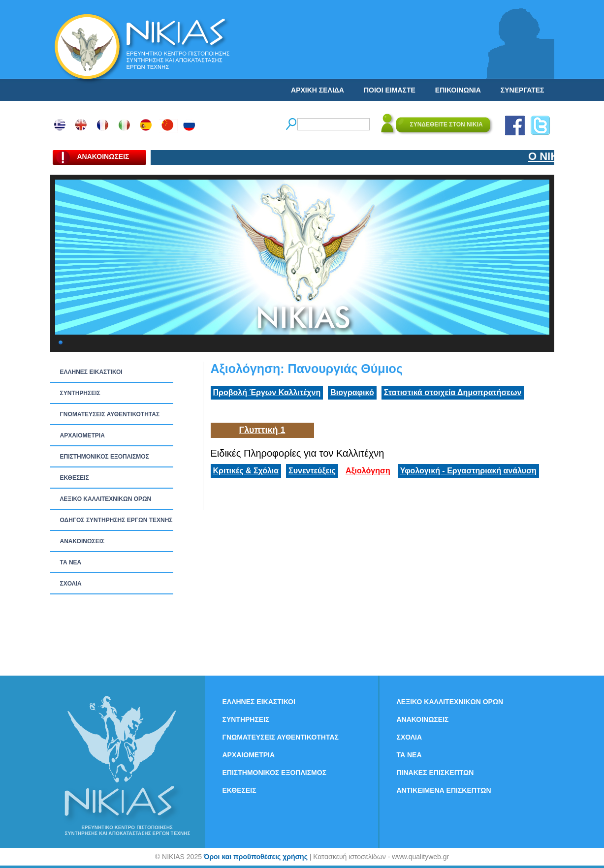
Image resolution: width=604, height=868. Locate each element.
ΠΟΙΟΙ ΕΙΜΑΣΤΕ (390, 90)
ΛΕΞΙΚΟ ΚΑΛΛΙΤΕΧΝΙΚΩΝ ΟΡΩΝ (106, 499)
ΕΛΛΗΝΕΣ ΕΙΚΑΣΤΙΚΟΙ (91, 372)
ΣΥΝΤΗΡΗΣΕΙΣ (80, 393)
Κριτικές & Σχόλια (246, 471)
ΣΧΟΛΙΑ (71, 584)
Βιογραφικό (352, 392)
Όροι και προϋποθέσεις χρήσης (256, 857)
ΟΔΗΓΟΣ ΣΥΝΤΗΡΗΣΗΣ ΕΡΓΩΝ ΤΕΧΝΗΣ (116, 520)
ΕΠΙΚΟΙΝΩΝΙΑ (458, 90)
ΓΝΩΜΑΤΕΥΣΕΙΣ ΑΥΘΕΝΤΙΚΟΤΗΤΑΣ (110, 414)
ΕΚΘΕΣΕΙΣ (75, 478)
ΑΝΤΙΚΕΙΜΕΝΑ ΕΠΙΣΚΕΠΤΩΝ (444, 790)
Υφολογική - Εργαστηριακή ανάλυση (468, 471)
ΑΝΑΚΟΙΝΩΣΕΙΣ (82, 541)
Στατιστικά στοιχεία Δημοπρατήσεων (453, 392)
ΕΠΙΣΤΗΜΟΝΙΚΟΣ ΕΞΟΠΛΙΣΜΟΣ (105, 457)
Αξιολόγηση (368, 471)
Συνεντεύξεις (312, 471)
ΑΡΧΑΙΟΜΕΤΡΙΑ (82, 435)
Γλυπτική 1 (262, 430)
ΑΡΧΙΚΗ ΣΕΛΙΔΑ (318, 90)
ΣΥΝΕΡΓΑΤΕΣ (523, 90)
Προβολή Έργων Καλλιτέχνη (267, 392)
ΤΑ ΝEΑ (71, 562)
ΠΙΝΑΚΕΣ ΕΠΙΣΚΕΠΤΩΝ (435, 773)
